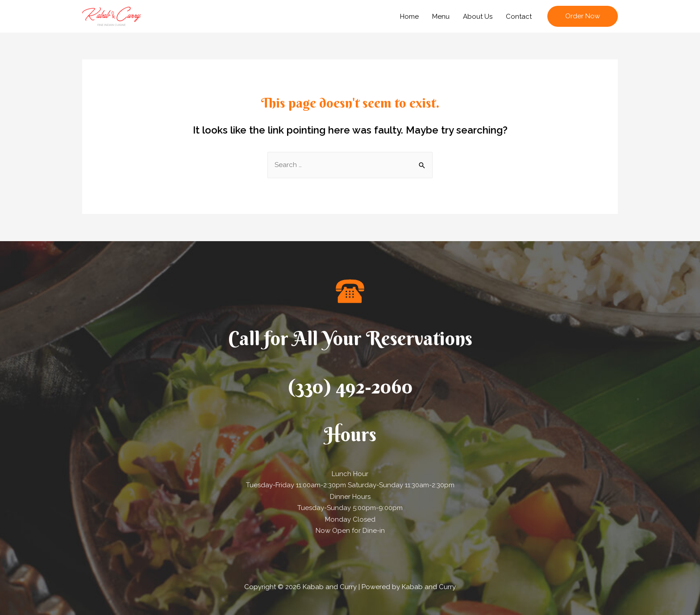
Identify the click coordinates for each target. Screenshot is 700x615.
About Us (478, 17)
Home (409, 17)
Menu (441, 17)
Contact (519, 17)
